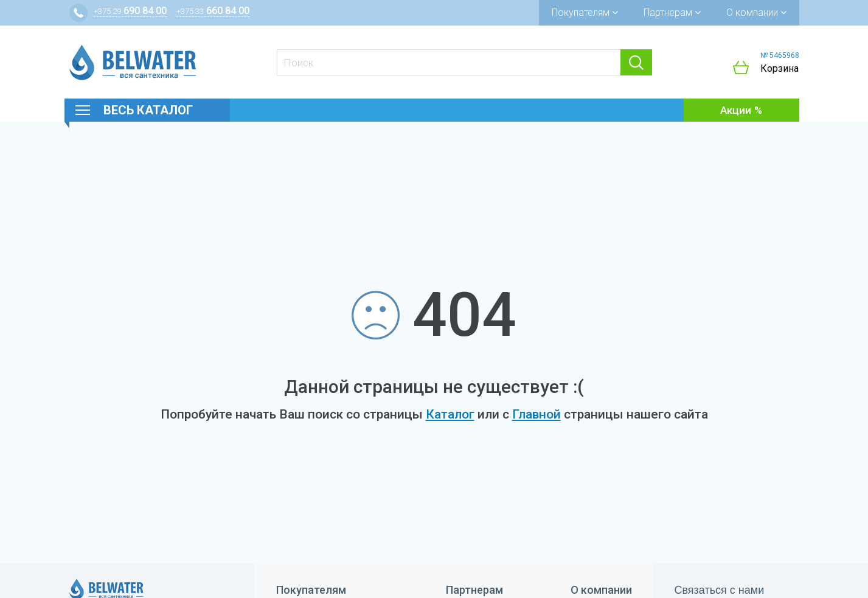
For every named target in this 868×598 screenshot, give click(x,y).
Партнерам (672, 12)
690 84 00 (130, 11)
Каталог (450, 414)
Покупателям (585, 12)
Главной (536, 414)
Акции (736, 110)
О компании (756, 12)
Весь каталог (148, 110)
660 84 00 (213, 11)
